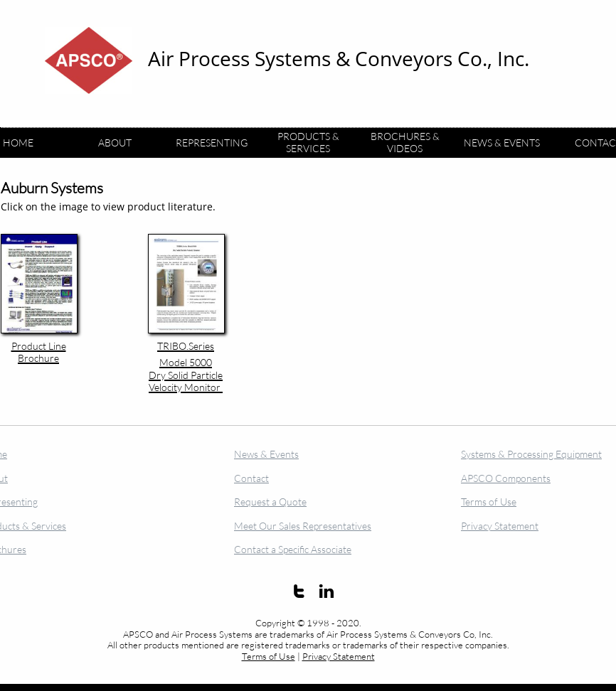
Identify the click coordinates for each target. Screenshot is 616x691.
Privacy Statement (339, 656)
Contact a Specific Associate (293, 549)
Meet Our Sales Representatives (303, 526)
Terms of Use (269, 656)
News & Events (266, 454)
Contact (251, 478)
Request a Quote (270, 502)
